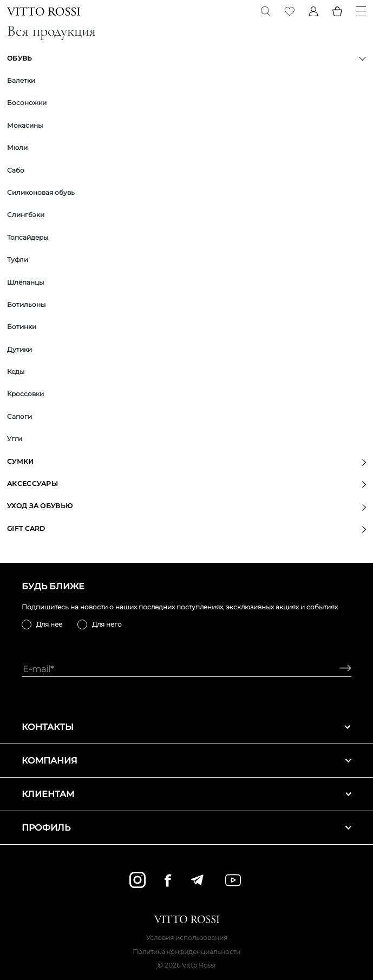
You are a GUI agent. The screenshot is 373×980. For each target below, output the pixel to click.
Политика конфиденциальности (186, 952)
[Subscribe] (341, 669)
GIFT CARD (26, 528)
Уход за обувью (40, 506)
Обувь (20, 58)
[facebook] (168, 880)
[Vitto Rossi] (44, 11)
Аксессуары (32, 484)
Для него (107, 624)
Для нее (49, 624)
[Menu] (361, 11)
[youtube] (233, 880)
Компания (186, 761)
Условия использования (187, 938)
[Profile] (313, 11)
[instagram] (138, 880)
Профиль (186, 828)
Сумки (21, 461)
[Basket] (337, 11)
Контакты (186, 727)
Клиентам (186, 794)
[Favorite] (290, 11)
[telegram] (197, 880)
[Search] (266, 11)
